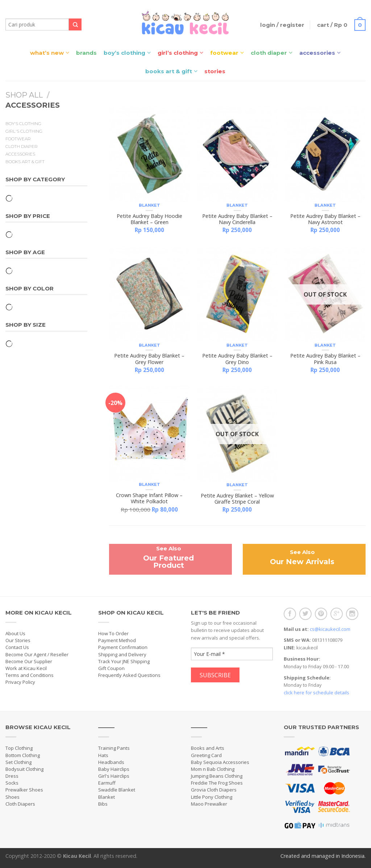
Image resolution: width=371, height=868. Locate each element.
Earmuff (107, 783)
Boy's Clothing (23, 124)
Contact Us (17, 647)
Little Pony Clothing (212, 797)
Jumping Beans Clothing (217, 776)
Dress (12, 776)
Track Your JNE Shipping (124, 661)
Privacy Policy (20, 682)
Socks (12, 783)
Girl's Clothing (24, 131)
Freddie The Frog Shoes (217, 783)
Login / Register (282, 25)
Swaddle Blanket (117, 790)
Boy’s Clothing (124, 53)
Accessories (317, 53)
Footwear (224, 53)
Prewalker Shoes (24, 790)
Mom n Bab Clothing (213, 769)
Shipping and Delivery (122, 654)
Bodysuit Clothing (24, 769)
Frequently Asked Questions (129, 675)
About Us (15, 633)
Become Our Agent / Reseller (37, 654)
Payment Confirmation (123, 647)
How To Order (113, 633)
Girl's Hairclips (114, 776)
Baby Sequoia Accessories (220, 762)
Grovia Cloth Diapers (214, 790)
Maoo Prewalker (209, 804)
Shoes (12, 797)
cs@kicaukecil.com (330, 629)
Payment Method (117, 640)
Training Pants (114, 748)
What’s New (47, 53)
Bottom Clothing (23, 755)
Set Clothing (18, 762)
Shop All (24, 95)
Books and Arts (208, 748)
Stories (215, 71)
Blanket (149, 205)
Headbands (111, 762)
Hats (103, 755)
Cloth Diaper (269, 53)
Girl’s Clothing (178, 53)
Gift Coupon (111, 668)
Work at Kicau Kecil (26, 668)
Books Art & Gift (169, 71)
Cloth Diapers (20, 804)
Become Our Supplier (29, 661)
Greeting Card (206, 755)
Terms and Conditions (30, 675)
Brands (86, 53)
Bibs (103, 804)
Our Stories (18, 640)
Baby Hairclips (114, 769)
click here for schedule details (316, 693)
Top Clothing (19, 748)
